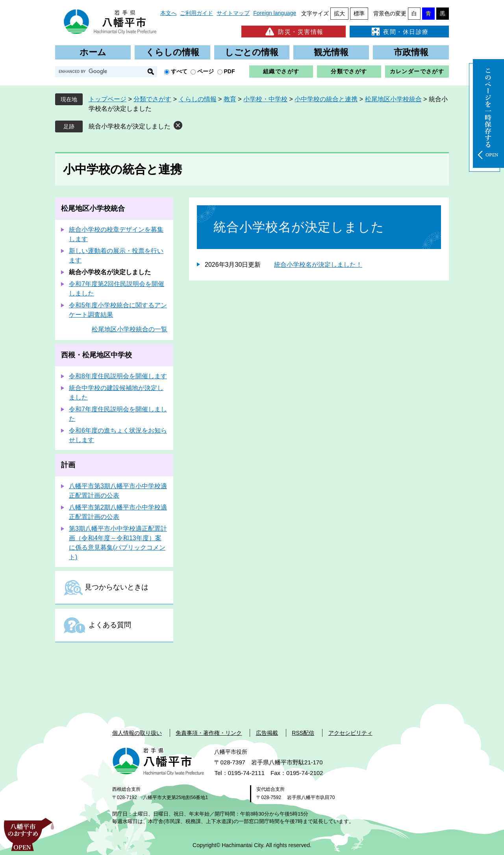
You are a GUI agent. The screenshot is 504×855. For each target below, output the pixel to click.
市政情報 (411, 52)
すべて (179, 71)
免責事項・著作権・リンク (209, 733)
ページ (206, 71)
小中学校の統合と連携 (326, 99)
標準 (359, 13)
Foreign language (275, 13)
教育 (230, 99)
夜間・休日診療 (399, 32)
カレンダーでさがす (417, 71)
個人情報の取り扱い (137, 733)
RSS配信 (303, 733)
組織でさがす (281, 71)
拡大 (339, 13)
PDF (230, 71)
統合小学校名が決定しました (130, 126)
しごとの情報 (252, 52)
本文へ (169, 13)
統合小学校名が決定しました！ (318, 265)
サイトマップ (233, 13)
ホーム (93, 52)
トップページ (107, 99)
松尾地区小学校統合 (393, 99)
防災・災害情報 (294, 32)
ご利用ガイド (196, 13)
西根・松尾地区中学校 (96, 355)
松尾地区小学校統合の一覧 (130, 329)
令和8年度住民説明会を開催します (118, 376)
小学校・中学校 (265, 99)
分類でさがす (349, 71)
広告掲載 (267, 733)
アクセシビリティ (350, 733)
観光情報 (331, 52)
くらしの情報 (172, 52)
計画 (68, 465)
